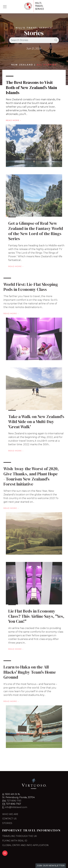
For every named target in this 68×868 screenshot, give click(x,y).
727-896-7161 (14, 801)
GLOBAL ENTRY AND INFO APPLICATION (25, 845)
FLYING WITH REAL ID (15, 841)
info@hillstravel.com (16, 807)
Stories (7, 823)
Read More (13, 120)
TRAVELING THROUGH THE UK (20, 836)
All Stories (47, 65)
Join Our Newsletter (51, 866)
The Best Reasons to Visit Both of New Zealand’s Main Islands (31, 87)
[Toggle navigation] (5, 7)
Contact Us (9, 819)
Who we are (10, 814)
